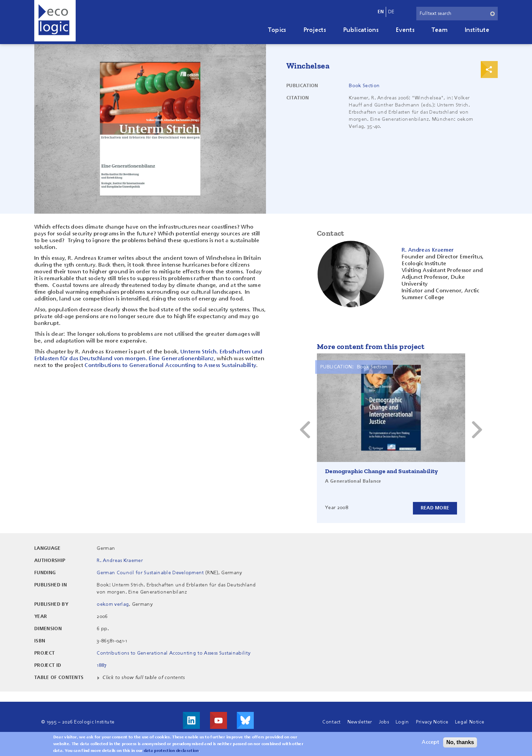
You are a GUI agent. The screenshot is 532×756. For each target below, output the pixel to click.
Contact (331, 722)
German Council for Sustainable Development (150, 573)
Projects (315, 30)
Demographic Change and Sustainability (382, 471)
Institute (477, 30)
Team (440, 30)
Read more (435, 508)
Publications (361, 30)
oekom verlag (113, 604)
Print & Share (489, 70)
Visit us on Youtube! (218, 720)
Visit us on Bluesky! (245, 720)
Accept (430, 742)
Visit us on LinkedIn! (191, 720)
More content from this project (371, 346)
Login (402, 722)
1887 (102, 665)
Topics (277, 30)
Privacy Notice (432, 722)
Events (405, 30)
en (381, 12)
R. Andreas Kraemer (120, 561)
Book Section (364, 86)
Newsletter (360, 722)
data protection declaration (171, 751)
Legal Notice (470, 722)
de (391, 12)
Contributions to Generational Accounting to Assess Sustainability (170, 366)
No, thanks (460, 742)
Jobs (384, 722)
